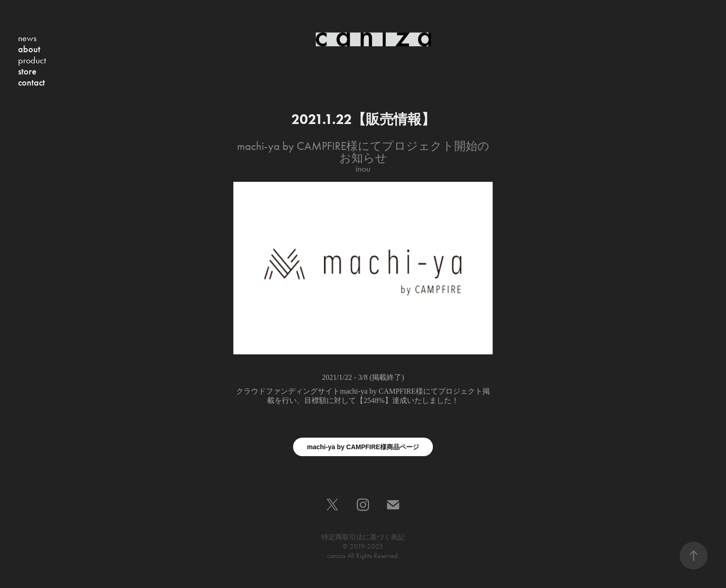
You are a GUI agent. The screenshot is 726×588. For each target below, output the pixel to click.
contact (31, 82)
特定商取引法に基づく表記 (363, 537)
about (29, 49)
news (27, 38)
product (32, 60)
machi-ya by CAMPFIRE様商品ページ (363, 447)
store (27, 71)
